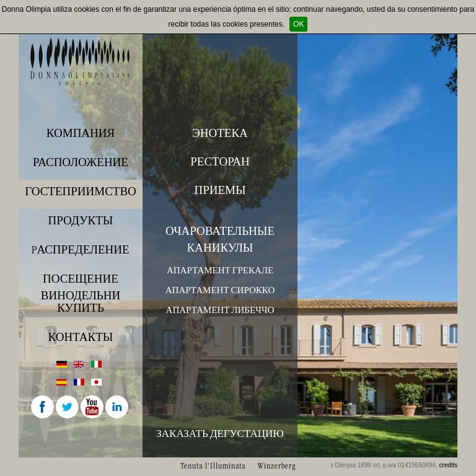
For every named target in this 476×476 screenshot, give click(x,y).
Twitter (68, 408)
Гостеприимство (81, 192)
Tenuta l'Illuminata (213, 466)
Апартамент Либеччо (220, 310)
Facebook (43, 408)
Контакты (81, 337)
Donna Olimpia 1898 (81, 61)
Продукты (81, 221)
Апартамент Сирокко (220, 290)
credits (448, 465)
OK (298, 24)
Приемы (220, 190)
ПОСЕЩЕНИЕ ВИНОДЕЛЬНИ (81, 284)
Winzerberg (277, 466)
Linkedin (118, 408)
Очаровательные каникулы (220, 240)
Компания (81, 133)
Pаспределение (80, 250)
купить (81, 308)
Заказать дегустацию (220, 434)
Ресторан (220, 162)
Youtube (93, 408)
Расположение (81, 162)
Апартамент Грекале (220, 270)
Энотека (220, 133)
